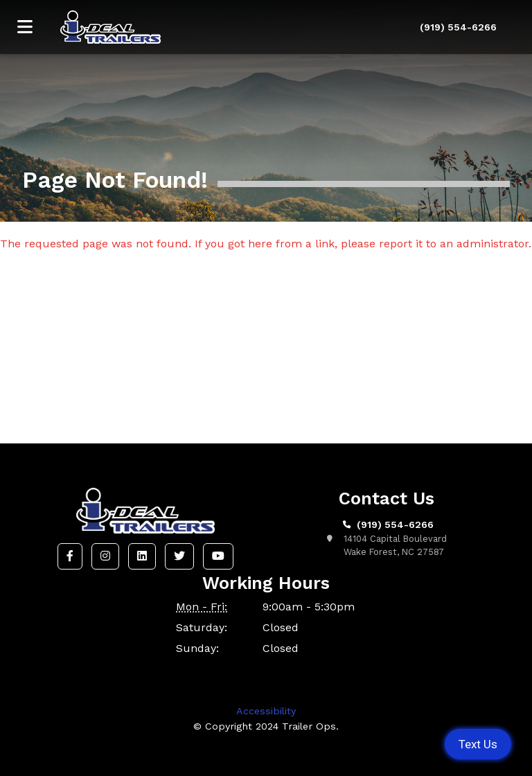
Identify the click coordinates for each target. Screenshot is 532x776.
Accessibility (266, 711)
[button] (70, 556)
